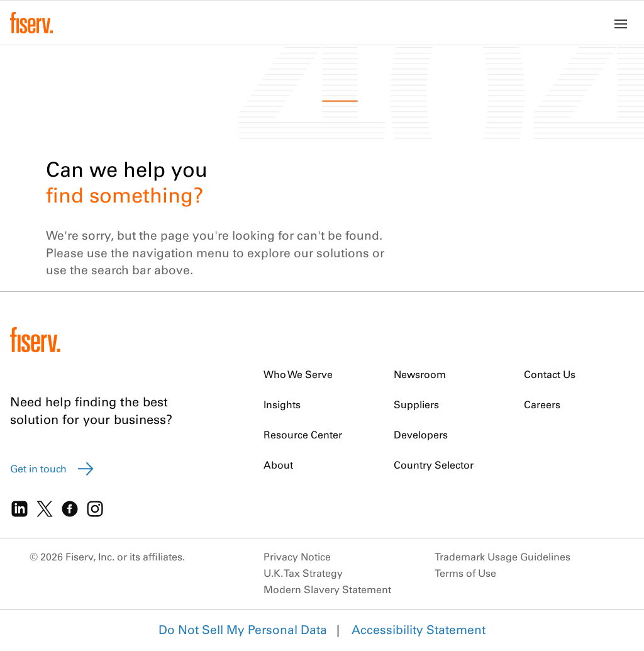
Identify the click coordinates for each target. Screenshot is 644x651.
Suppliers (416, 404)
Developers (421, 435)
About (278, 465)
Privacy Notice (297, 557)
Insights (282, 404)
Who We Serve (298, 374)
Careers (542, 404)
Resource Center (303, 435)
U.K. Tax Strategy (303, 573)
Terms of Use (465, 573)
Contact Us (550, 374)
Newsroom (420, 374)
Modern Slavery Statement (327, 589)
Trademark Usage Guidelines (502, 557)
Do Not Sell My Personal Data (243, 630)
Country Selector (434, 465)
